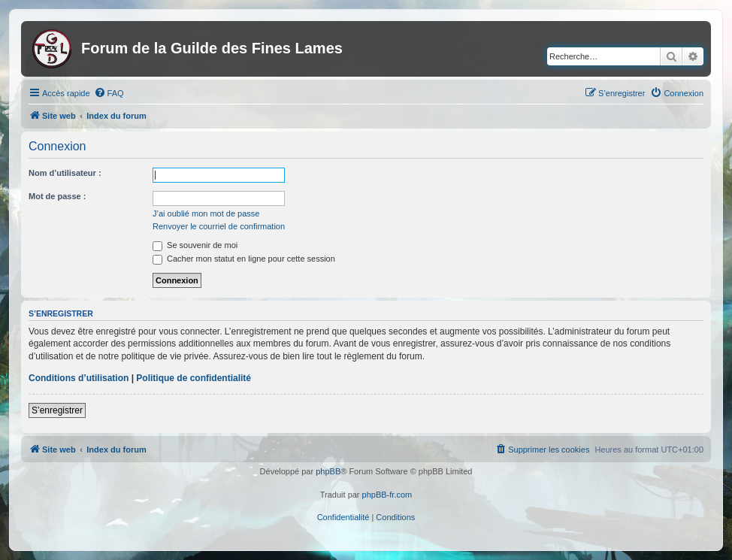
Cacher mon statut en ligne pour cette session (244, 259)
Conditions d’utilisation (79, 378)
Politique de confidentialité (194, 378)
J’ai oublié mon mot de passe (206, 213)
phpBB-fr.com (387, 495)
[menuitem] (109, 93)
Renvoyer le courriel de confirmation (219, 226)
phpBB (328, 471)
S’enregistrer (57, 410)
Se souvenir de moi (195, 245)
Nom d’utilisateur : (65, 173)
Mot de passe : (57, 196)
